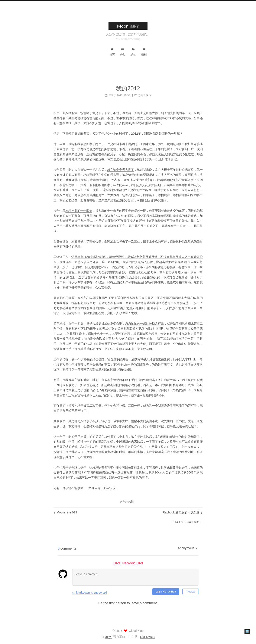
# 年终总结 (127, 499)
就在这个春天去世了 (121, 167)
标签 (133, 52)
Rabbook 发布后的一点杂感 (183, 510)
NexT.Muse (148, 637)
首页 (112, 52)
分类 (123, 52)
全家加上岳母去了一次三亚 (122, 239)
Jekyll (108, 637)
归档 (144, 52)
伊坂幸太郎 (121, 418)
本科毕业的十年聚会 (79, 208)
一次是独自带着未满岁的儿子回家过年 (130, 141)
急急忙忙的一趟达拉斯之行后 (145, 321)
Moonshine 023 (65, 510)
